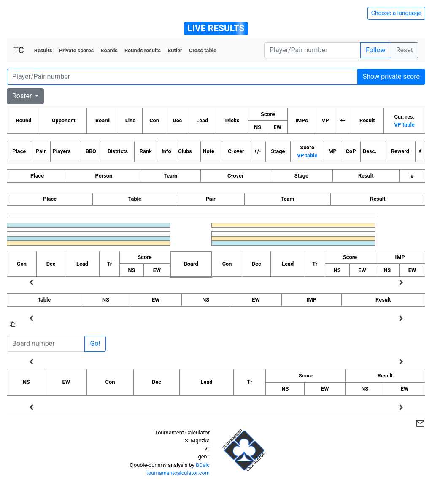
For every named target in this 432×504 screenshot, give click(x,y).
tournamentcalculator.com (178, 473)
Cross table (203, 50)
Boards (109, 50)
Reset (405, 50)
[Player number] (312, 50)
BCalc (203, 465)
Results (43, 50)
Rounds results (143, 50)
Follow (376, 50)
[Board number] (46, 344)
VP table (404, 125)
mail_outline (420, 423)
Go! (95, 344)
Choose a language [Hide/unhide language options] (396, 13)
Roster (23, 96)
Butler (175, 50)
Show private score (391, 77)
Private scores (77, 50)
